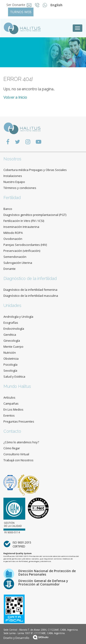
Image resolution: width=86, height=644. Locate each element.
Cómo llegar (12, 448)
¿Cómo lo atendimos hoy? (21, 442)
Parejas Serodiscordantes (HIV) (25, 245)
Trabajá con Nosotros (18, 460)
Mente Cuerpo (13, 347)
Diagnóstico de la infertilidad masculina (31, 296)
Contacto (12, 431)
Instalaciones (13, 176)
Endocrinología (14, 329)
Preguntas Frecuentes (19, 421)
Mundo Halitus (17, 386)
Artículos (9, 397)
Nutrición (10, 353)
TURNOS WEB (21, 12)
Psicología (10, 365)
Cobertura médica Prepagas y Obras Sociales (35, 170)
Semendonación (15, 257)
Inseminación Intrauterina (21, 227)
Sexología (10, 371)
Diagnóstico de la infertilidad (30, 278)
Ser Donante (16, 5)
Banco (8, 209)
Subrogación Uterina (18, 263)
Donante (10, 269)
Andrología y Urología (18, 317)
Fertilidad (12, 198)
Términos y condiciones (20, 188)
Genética (10, 335)
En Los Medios (13, 409)
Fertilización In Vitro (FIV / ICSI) (24, 221)
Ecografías (11, 323)
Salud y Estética (14, 376)
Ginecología (12, 341)
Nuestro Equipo (14, 182)
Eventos (9, 415)
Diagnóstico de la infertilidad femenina (30, 290)
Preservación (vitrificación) (22, 251)
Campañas (11, 403)
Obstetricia (11, 359)
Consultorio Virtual (16, 454)
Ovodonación (13, 239)
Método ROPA (13, 233)
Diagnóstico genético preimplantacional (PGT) (35, 215)
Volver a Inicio (15, 97)
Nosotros (12, 159)
